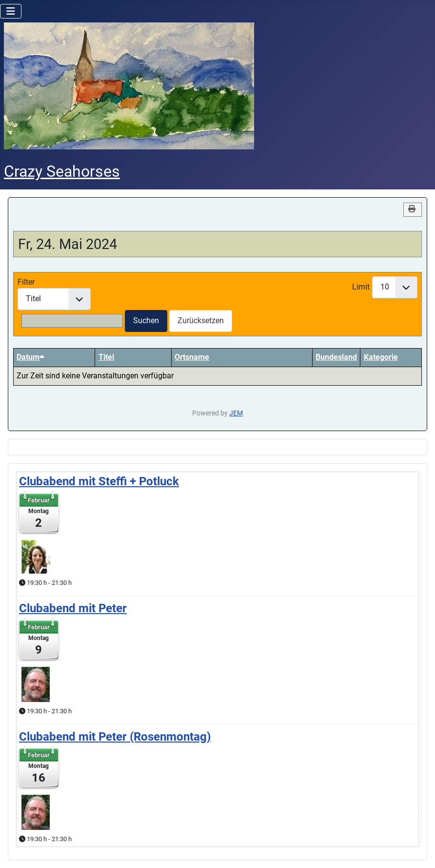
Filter (26, 282)
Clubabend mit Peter (73, 608)
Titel (106, 357)
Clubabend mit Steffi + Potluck (99, 481)
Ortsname (192, 357)
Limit (361, 287)
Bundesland (336, 357)
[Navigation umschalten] (11, 11)
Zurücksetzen (201, 320)
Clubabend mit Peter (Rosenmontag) (115, 737)
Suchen (146, 320)
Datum (30, 357)
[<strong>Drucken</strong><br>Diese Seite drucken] (413, 210)
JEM (236, 413)
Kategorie (381, 357)
